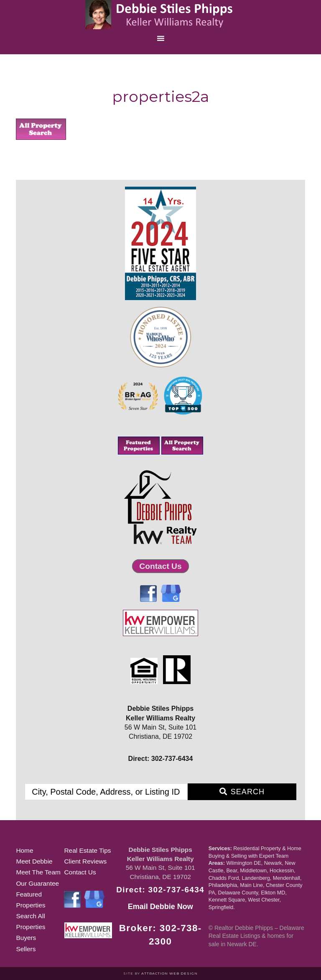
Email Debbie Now (160, 907)
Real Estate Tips (87, 850)
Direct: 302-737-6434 (160, 890)
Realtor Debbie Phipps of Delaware (160, 15)
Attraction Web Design (169, 973)
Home (24, 850)
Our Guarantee (37, 883)
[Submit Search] (242, 792)
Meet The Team (38, 872)
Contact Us (160, 566)
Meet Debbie (34, 861)
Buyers (26, 938)
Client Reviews (85, 861)
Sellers (26, 949)
